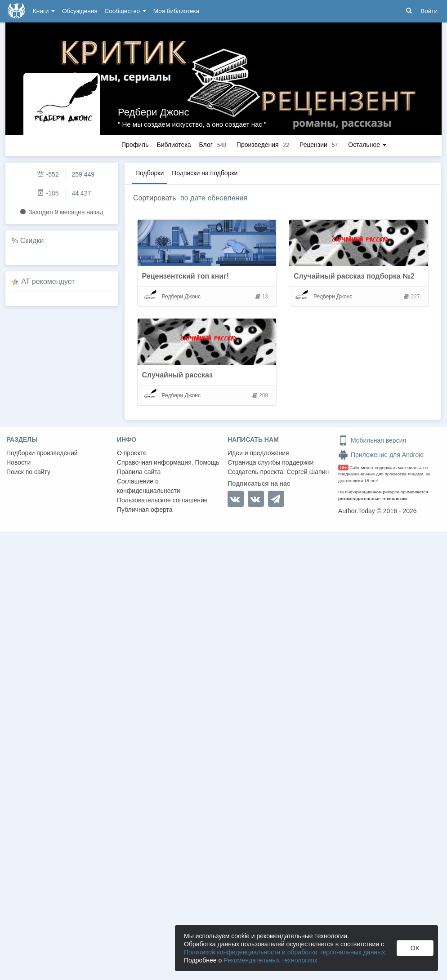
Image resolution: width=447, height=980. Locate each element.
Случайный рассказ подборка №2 (354, 276)
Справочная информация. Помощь (168, 462)
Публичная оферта (145, 510)
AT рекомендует (48, 282)
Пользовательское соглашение (162, 500)
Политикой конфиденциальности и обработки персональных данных (284, 952)
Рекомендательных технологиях (270, 960)
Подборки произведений (42, 453)
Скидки (32, 241)
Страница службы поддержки (270, 462)
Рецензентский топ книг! (186, 276)
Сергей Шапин (308, 472)
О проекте (132, 453)
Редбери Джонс (154, 112)
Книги (44, 11)
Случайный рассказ (178, 375)
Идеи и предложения (258, 453)
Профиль (135, 145)
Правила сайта (139, 472)
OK (415, 948)
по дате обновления (214, 198)
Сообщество (125, 11)
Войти (429, 11)
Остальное (367, 145)
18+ (343, 468)
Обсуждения (80, 11)
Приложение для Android (381, 455)
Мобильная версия (372, 440)
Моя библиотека (176, 11)
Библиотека (174, 145)
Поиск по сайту (28, 472)
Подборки (150, 173)
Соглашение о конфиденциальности (149, 486)
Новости (18, 462)
